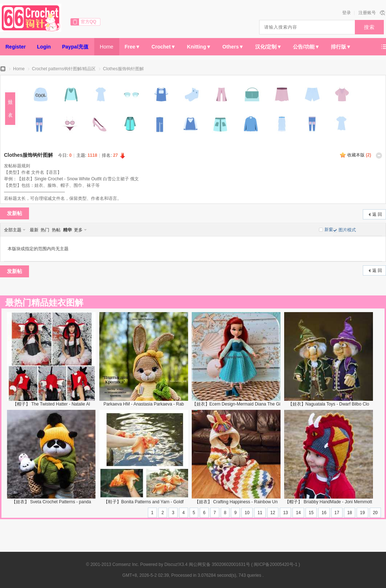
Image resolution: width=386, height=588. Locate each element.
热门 (45, 230)
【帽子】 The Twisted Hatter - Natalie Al (51, 404)
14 (298, 513)
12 (273, 513)
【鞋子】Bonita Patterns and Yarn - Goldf (144, 502)
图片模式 (347, 230)
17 (337, 513)
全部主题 (13, 230)
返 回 (377, 214)
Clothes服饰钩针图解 (123, 69)
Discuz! (172, 564)
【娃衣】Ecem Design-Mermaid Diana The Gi (236, 404)
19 (362, 513)
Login (44, 47)
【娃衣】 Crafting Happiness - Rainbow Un (236, 502)
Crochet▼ (164, 47)
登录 (346, 13)
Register (16, 47)
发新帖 (14, 213)
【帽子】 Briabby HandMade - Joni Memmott (328, 502)
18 (350, 513)
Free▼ (132, 47)
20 (375, 513)
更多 (78, 230)
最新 (34, 230)
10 (247, 513)
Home (106, 47)
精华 (67, 230)
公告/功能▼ (306, 47)
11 (260, 513)
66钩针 (3, 69)
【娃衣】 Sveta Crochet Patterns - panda (51, 502)
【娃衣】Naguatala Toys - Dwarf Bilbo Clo (329, 404)
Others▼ (233, 47)
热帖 (56, 230)
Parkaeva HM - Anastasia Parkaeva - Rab (144, 404)
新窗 (329, 230)
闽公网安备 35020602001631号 (219, 564)
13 (285, 513)
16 (324, 513)
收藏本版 (359, 155)
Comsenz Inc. (126, 564)
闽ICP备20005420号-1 (275, 564)
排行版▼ (341, 47)
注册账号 (367, 13)
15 (311, 513)
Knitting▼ (199, 47)
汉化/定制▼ (269, 47)
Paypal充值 (75, 47)
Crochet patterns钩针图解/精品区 (64, 69)
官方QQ (89, 22)
